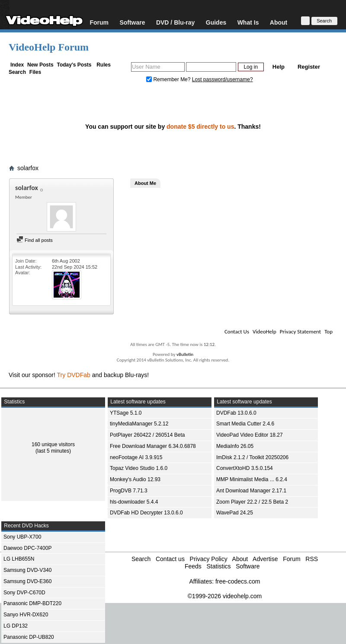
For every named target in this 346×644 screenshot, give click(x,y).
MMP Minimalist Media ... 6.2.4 (252, 479)
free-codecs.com (238, 581)
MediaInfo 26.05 (235, 446)
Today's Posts (74, 65)
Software (132, 22)
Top (328, 332)
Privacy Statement (300, 332)
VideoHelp (264, 332)
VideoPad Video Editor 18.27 (250, 435)
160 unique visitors (53, 444)
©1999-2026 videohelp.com (225, 596)
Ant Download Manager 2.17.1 (251, 491)
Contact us (170, 559)
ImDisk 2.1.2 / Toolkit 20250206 (252, 457)
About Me (145, 183)
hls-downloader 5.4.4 (134, 502)
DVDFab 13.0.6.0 (236, 413)
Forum (99, 22)
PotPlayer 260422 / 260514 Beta (147, 435)
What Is (248, 22)
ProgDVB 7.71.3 (129, 491)
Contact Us (237, 332)
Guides (216, 22)
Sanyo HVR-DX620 (26, 615)
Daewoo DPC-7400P (27, 548)
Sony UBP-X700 (22, 537)
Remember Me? (169, 79)
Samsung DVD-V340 (27, 570)
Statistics (218, 566)
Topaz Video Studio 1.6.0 (139, 468)
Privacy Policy (209, 559)
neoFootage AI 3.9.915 (136, 457)
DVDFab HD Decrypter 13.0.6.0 (146, 513)
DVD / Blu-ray (175, 22)
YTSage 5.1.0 (126, 413)
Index (17, 65)
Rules (104, 65)
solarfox (28, 168)
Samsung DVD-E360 (27, 581)
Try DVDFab (74, 375)
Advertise (265, 559)
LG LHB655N (19, 559)
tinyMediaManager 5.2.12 (139, 424)
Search (17, 72)
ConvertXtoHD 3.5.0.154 (245, 468)
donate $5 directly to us (200, 127)
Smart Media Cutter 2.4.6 (245, 424)
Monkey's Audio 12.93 (135, 479)
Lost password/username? (223, 79)
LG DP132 (16, 626)
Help (279, 67)
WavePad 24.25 (235, 513)
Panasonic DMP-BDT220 (32, 603)
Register (309, 67)
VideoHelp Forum (49, 47)
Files (35, 72)
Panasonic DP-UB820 (29, 637)
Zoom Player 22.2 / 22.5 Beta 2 (252, 502)
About (279, 22)
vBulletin (185, 354)
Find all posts (35, 240)
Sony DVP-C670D (24, 593)
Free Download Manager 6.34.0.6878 (153, 446)
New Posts (40, 65)
